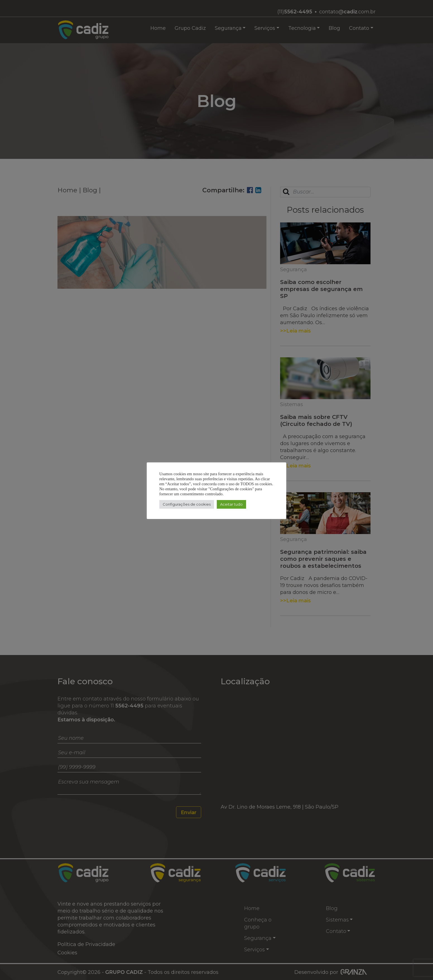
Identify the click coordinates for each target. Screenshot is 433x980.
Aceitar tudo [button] (231, 504)
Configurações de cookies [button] (187, 504)
